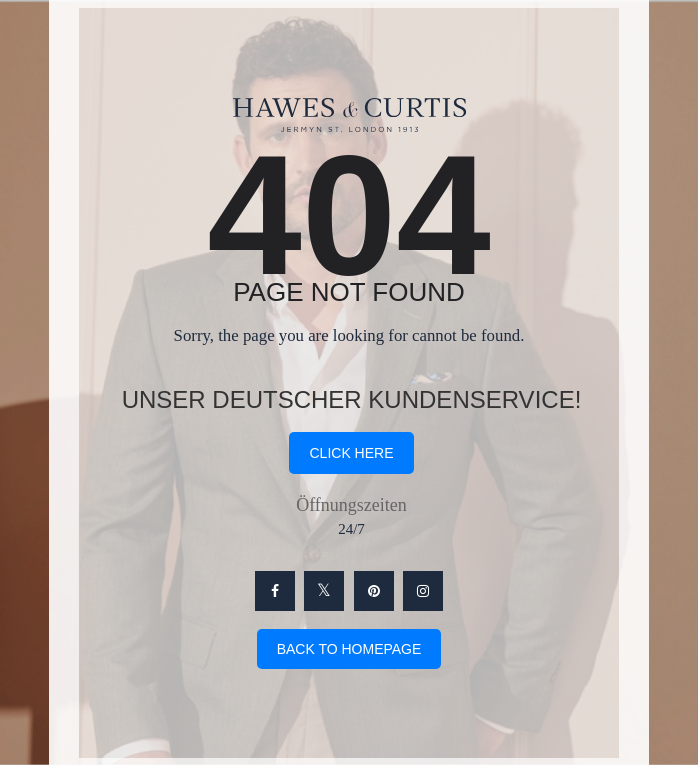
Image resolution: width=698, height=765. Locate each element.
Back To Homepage (349, 649)
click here (351, 453)
